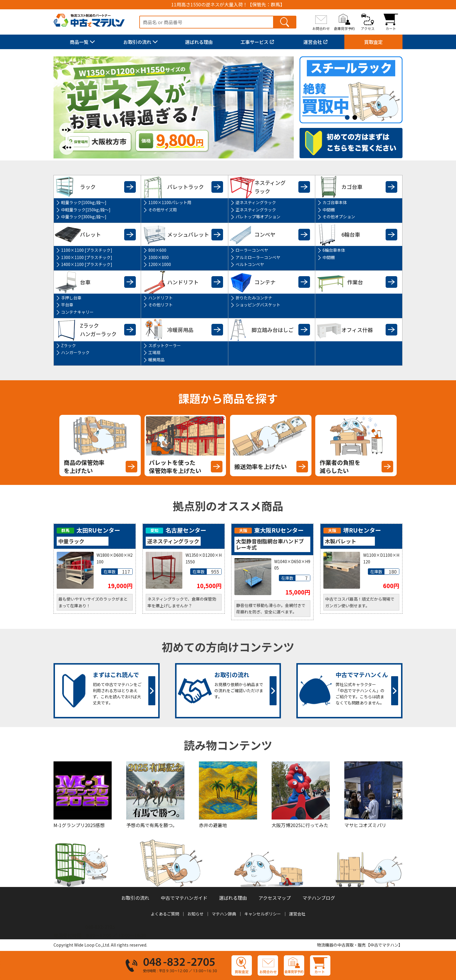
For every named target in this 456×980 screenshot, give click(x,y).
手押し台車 (71, 298)
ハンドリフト (183, 282)
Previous (67, 147)
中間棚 (329, 210)
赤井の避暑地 (213, 825)
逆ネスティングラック (256, 202)
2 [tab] (356, 117)
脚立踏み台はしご (272, 330)
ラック (88, 187)
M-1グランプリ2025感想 (79, 825)
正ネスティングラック (256, 210)
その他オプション (339, 217)
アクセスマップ (275, 898)
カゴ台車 (352, 187)
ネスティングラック (270, 187)
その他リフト (161, 305)
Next (67, 130)
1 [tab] (349, 117)
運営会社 (313, 42)
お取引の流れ (137, 42)
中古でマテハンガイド (184, 898)
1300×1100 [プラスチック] (87, 257)
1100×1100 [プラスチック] (87, 250)
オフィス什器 (357, 330)
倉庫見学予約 (344, 28)
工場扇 (154, 352)
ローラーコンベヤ (252, 250)
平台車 (67, 305)
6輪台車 (351, 234)
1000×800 (158, 257)
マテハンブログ (319, 898)
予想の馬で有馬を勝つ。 (152, 825)
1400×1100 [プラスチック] (87, 264)
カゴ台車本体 (335, 202)
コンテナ (265, 282)
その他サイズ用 (163, 210)
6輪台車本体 (334, 250)
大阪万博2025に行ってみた (300, 825)
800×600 (157, 250)
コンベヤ (265, 234)
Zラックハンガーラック (98, 330)
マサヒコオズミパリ (365, 825)
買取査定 (373, 42)
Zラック (68, 345)
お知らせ (195, 914)
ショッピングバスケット (258, 305)
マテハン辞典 (224, 914)
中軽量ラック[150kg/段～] (86, 210)
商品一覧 (79, 42)
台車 (85, 282)
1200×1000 (160, 264)
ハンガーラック (75, 352)
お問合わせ (321, 28)
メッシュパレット (188, 234)
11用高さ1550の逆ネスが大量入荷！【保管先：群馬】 (228, 5)
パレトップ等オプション (258, 217)
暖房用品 (156, 360)
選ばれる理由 (199, 42)
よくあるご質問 (165, 914)
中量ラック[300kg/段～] (84, 217)
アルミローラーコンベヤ (258, 257)
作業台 (355, 282)
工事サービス (254, 42)
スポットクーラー (165, 345)
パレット (90, 234)
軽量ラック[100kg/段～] (84, 202)
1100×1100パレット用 (170, 202)
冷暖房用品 (180, 330)
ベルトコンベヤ (250, 264)
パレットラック (186, 187)
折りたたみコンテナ (254, 298)
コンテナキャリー (77, 312)
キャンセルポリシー (263, 914)
